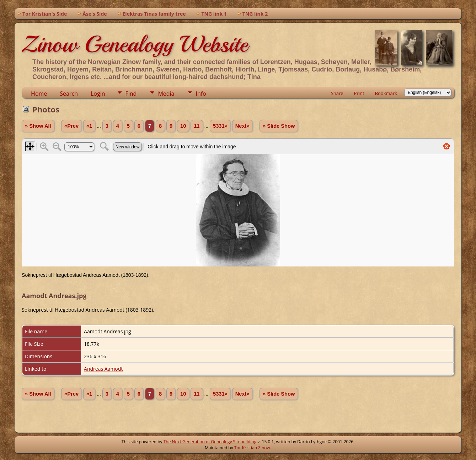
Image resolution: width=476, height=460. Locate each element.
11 (197, 126)
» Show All (38, 126)
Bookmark (386, 93)
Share (337, 93)
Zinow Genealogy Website (135, 44)
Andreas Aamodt (103, 369)
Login (98, 94)
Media (166, 94)
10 (183, 126)
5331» (220, 126)
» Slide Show (279, 126)
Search (69, 94)
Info (201, 94)
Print (359, 93)
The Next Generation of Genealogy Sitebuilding (210, 442)
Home (39, 94)
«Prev (71, 126)
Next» (242, 126)
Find (131, 94)
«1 (89, 126)
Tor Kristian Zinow (252, 448)
